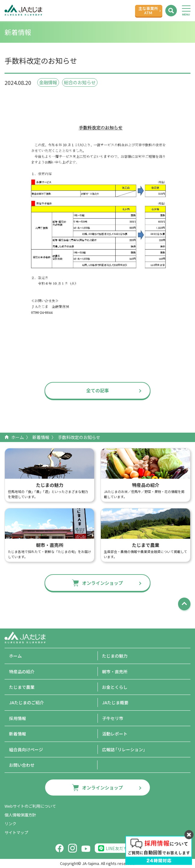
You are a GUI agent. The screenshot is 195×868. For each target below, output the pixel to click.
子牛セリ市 (113, 718)
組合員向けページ (26, 749)
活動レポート (115, 734)
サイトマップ (16, 832)
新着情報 (41, 437)
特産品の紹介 (22, 672)
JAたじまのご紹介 (26, 702)
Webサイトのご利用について (30, 806)
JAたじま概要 (115, 702)
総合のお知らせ (80, 82)
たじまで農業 (22, 687)
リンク (10, 824)
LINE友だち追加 (121, 848)
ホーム (18, 437)
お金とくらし (115, 687)
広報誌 (125, 749)
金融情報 (48, 82)
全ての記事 (98, 390)
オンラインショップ (102, 583)
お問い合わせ (22, 765)
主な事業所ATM (148, 10)
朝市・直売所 (115, 672)
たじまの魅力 (115, 656)
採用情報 (18, 718)
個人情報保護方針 (20, 815)
